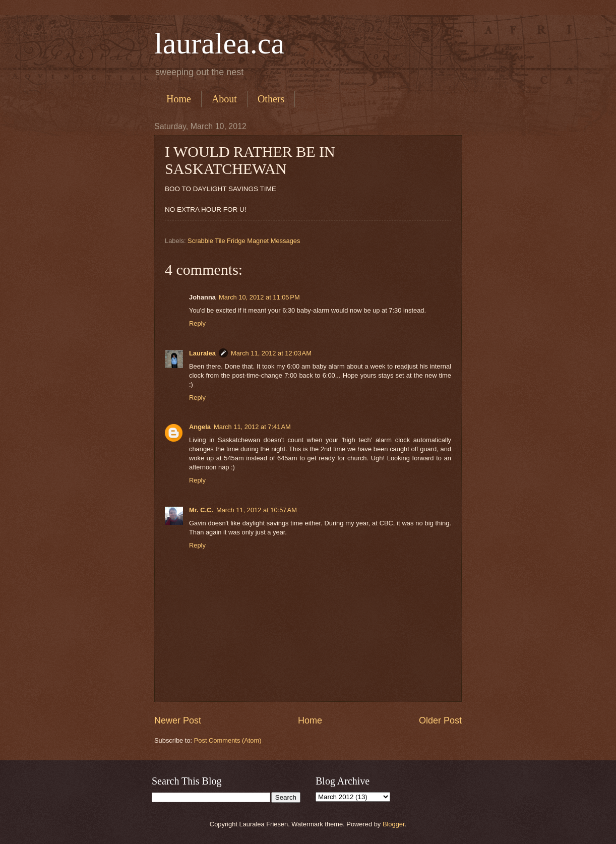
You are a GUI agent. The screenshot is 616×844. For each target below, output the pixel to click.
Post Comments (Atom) (228, 740)
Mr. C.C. (201, 510)
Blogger (394, 824)
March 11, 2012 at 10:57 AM (257, 510)
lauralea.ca (219, 43)
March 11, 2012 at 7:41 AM (252, 427)
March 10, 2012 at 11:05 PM (259, 297)
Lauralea (202, 353)
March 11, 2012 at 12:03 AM (271, 353)
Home (179, 99)
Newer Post (178, 720)
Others (271, 99)
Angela (200, 427)
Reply (197, 323)
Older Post (440, 720)
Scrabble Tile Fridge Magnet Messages (244, 241)
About (224, 99)
